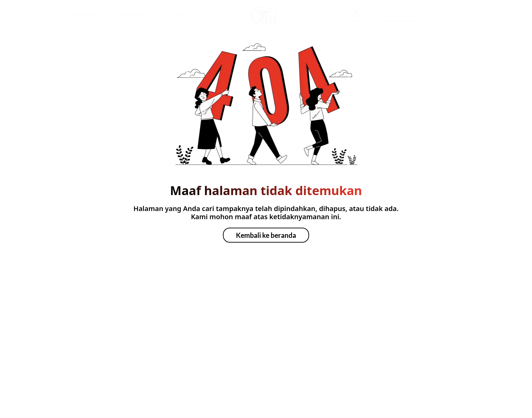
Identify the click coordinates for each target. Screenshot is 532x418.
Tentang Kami (132, 15)
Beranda (82, 15)
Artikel (179, 15)
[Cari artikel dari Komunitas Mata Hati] (419, 15)
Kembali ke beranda (266, 235)
